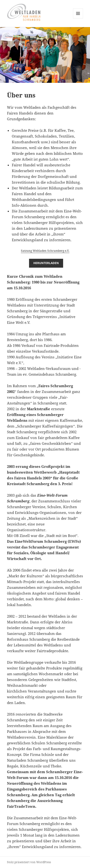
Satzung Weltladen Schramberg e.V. (45, 251)
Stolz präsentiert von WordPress (29, 862)
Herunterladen (46, 263)
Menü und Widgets (78, 18)
